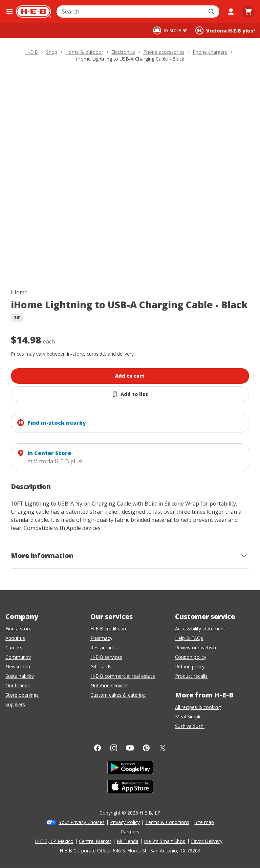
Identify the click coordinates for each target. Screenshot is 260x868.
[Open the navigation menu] (9, 12)
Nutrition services (110, 685)
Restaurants (104, 648)
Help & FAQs (189, 638)
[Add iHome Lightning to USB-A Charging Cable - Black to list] (130, 394)
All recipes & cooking (198, 707)
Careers (14, 648)
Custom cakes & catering (118, 695)
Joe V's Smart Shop (165, 841)
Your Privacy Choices (82, 822)
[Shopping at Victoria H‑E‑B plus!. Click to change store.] (225, 30)
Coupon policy (191, 657)
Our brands (18, 685)
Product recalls (191, 676)
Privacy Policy (125, 822)
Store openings (22, 695)
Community (18, 657)
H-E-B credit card (109, 629)
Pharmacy (101, 638)
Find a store (18, 629)
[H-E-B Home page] (34, 12)
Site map (204, 822)
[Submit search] (212, 12)
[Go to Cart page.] (248, 12)
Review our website (196, 648)
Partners (130, 832)
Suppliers (15, 704)
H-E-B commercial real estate (123, 676)
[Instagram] (114, 748)
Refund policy (190, 666)
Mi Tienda (128, 841)
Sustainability (20, 676)
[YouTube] (130, 748)
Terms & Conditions (167, 822)
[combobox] (131, 12)
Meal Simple (188, 717)
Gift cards (101, 666)
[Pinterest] (146, 748)
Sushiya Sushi (190, 726)
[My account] (231, 12)
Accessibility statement (200, 629)
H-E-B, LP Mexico (54, 841)
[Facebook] (97, 748)
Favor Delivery (207, 841)
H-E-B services (106, 657)
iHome (19, 292)
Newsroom (18, 666)
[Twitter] (162, 748)
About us (15, 638)
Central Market (95, 841)
